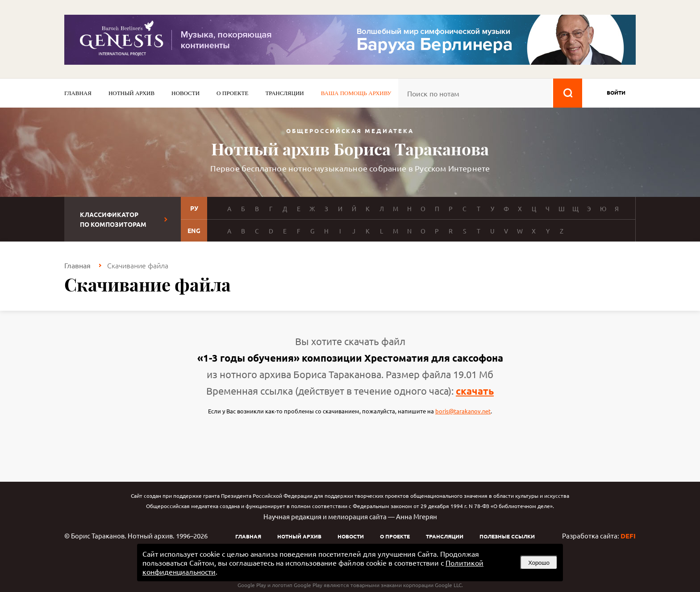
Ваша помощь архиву (356, 93)
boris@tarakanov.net (463, 411)
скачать (475, 391)
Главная (78, 93)
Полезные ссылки (507, 536)
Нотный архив (131, 93)
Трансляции (284, 93)
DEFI (628, 536)
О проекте (232, 93)
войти (616, 92)
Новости (185, 93)
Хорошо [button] (539, 563)
